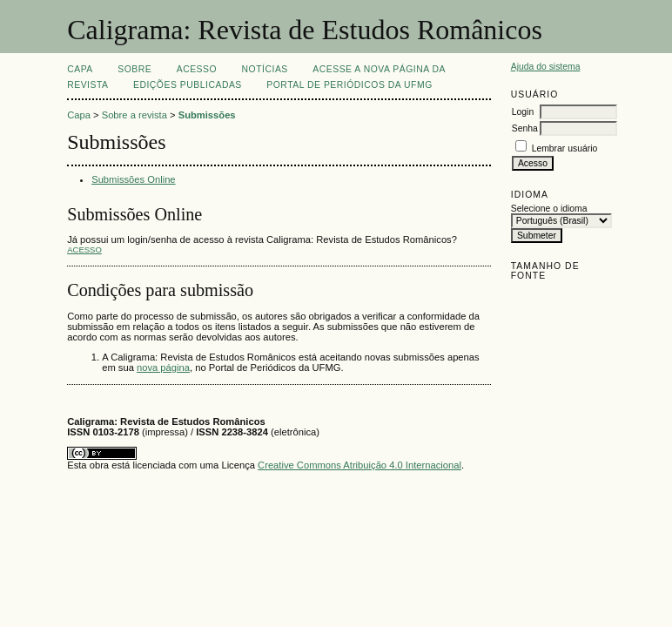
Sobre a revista (134, 115)
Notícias (265, 69)
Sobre (134, 69)
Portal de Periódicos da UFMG (349, 85)
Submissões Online (133, 179)
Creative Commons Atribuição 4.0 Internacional (360, 465)
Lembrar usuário (565, 148)
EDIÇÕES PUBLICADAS (188, 85)
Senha (525, 128)
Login (523, 112)
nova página (163, 367)
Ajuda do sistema (546, 67)
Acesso (197, 69)
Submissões (207, 115)
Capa (80, 69)
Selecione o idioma (549, 209)
